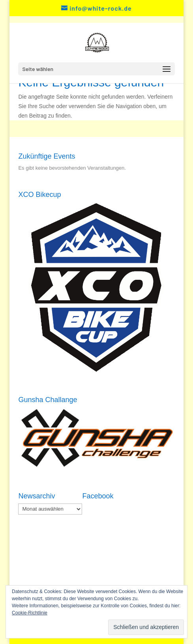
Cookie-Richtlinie (30, 613)
